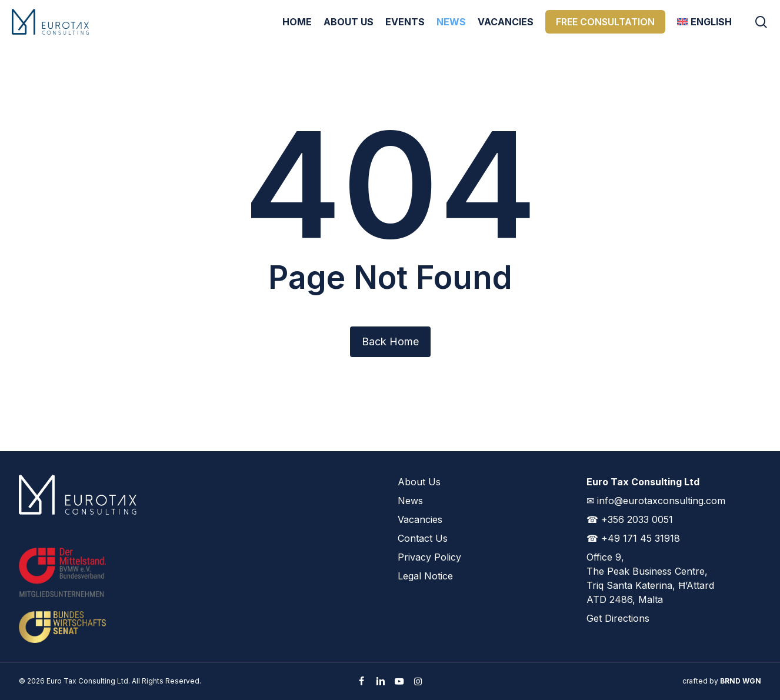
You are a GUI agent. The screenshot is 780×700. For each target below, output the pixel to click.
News (410, 501)
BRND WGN (741, 681)
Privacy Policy (429, 557)
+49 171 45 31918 (641, 538)
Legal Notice (425, 576)
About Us (419, 482)
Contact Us (423, 538)
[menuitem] (704, 22)
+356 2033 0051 (637, 519)
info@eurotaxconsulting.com (661, 501)
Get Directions (618, 618)
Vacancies (420, 519)
